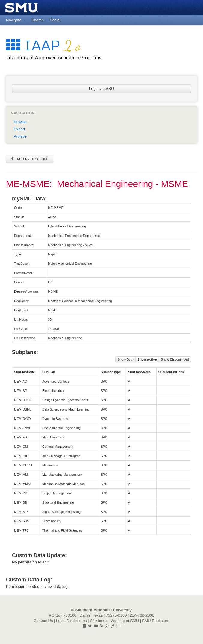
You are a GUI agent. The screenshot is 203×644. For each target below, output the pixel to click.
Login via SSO (101, 89)
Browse (20, 122)
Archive (20, 136)
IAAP (43, 45)
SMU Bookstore (156, 621)
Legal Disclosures (72, 621)
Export (19, 129)
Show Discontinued (175, 359)
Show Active (147, 359)
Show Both (125, 359)
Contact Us (43, 621)
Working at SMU (125, 621)
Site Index (99, 621)
